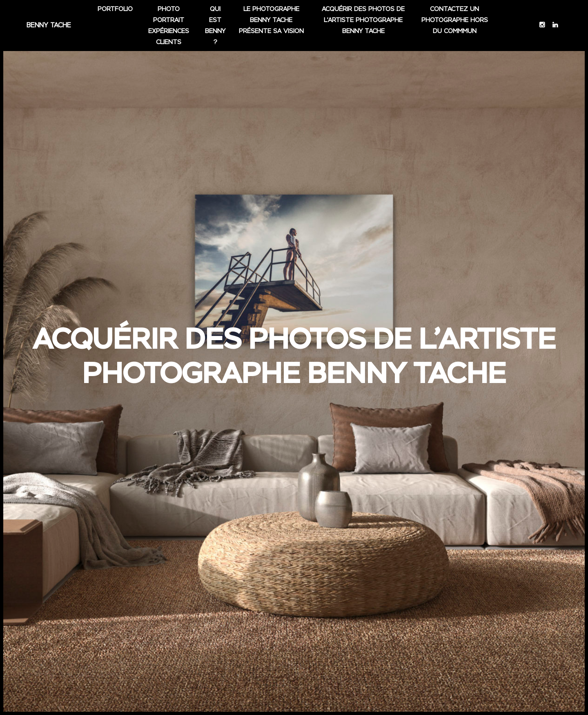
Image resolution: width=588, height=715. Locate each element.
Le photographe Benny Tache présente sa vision (271, 23)
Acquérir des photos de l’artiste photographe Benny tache (364, 23)
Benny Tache (48, 28)
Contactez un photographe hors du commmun (455, 23)
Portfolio (115, 12)
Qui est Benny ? (215, 29)
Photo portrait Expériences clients (169, 29)
